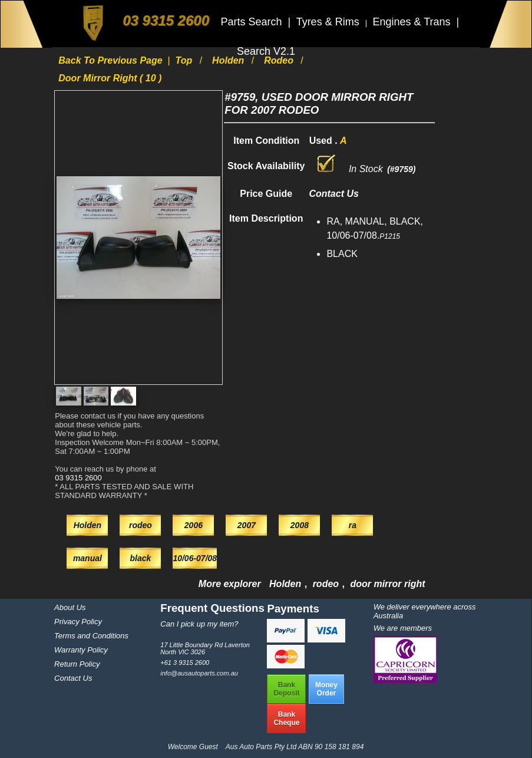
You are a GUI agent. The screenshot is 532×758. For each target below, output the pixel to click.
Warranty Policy (81, 650)
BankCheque (286, 719)
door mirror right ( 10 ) (110, 78)
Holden (229, 60)
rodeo (280, 60)
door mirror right (387, 584)
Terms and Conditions (91, 636)
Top (185, 60)
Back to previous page (112, 60)
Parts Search (252, 22)
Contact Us (73, 678)
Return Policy (77, 664)
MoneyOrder (326, 689)
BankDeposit (286, 689)
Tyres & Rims (329, 22)
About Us (70, 607)
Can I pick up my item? (199, 624)
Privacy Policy (78, 622)
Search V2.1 (266, 51)
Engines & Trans (413, 22)
